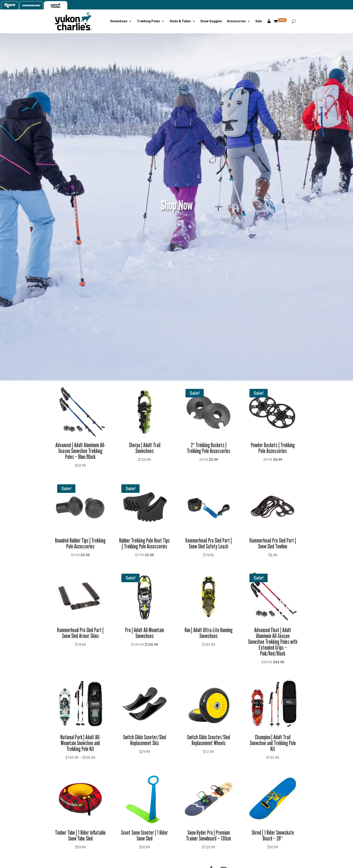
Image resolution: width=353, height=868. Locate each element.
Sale (259, 21)
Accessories (236, 21)
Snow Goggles (211, 21)
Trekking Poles (148, 21)
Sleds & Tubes (180, 21)
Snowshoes (119, 21)
